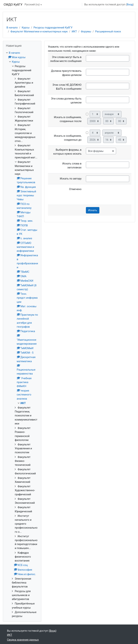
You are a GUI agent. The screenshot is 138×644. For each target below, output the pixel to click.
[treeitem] (22, 335)
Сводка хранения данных (23, 640)
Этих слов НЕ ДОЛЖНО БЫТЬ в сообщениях (67, 87)
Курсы (26, 28)
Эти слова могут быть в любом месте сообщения (66, 59)
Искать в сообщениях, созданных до (68, 138)
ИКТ (74, 31)
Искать (93, 210)
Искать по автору (71, 179)
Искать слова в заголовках (72, 166)
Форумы (86, 31)
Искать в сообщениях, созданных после (68, 119)
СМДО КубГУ (13, 4)
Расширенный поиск (108, 31)
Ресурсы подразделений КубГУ (53, 28)
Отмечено (75, 189)
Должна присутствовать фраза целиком (66, 73)
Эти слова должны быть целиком (66, 101)
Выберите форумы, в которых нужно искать (67, 152)
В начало (12, 28)
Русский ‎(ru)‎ (32, 4)
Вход (130, 4)
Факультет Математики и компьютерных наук (39, 31)
